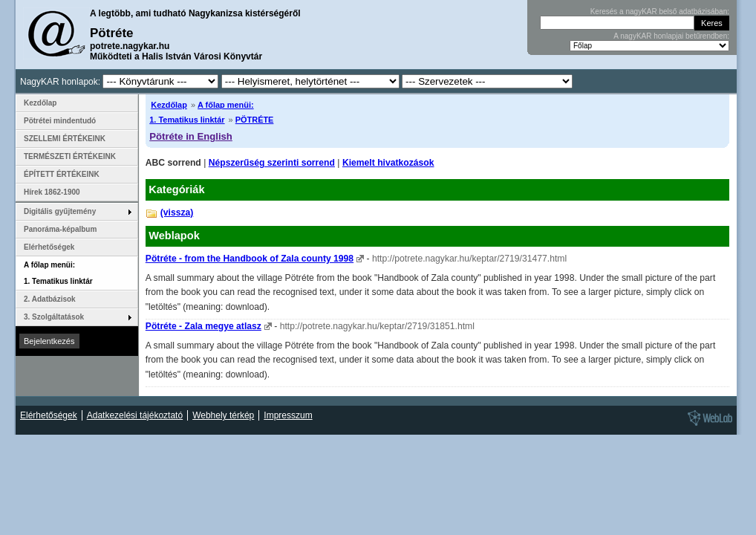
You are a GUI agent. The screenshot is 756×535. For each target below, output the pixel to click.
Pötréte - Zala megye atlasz (203, 326)
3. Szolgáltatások (54, 317)
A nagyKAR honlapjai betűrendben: (671, 36)
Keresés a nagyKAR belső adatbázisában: (660, 12)
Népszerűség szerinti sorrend (272, 163)
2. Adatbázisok (50, 299)
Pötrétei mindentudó (60, 121)
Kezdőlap (169, 105)
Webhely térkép (223, 415)
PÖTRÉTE (255, 120)
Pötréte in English (191, 136)
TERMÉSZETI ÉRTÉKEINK (70, 156)
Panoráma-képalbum (60, 229)
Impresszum (288, 415)
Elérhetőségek (49, 247)
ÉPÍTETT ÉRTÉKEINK (62, 174)
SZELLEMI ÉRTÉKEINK (65, 139)
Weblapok (174, 236)
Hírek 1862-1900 (52, 192)
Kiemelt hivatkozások (388, 163)
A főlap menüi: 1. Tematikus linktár (58, 273)
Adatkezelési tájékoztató (135, 415)
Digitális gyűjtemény (60, 211)
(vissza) (177, 213)
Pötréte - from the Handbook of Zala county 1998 (250, 259)
